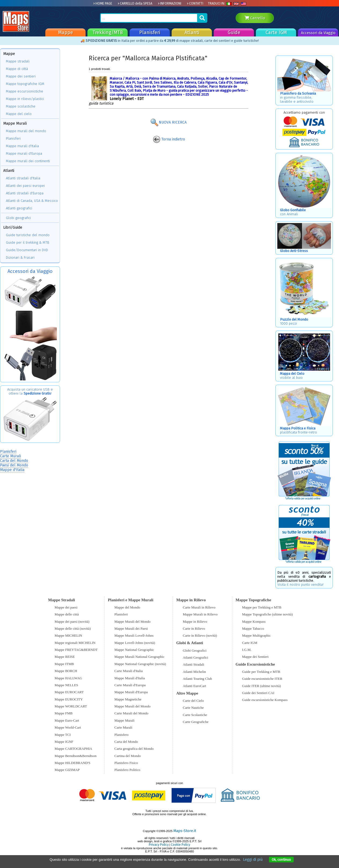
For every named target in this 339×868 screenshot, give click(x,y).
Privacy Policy (159, 845)
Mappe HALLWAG (69, 678)
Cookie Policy (180, 845)
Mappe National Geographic (134, 650)
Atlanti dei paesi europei (25, 186)
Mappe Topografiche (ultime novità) (268, 614)
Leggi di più (253, 860)
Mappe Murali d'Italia (130, 678)
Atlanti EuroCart (195, 686)
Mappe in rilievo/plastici (25, 99)
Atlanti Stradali (194, 664)
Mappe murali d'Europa (24, 153)
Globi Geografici (195, 650)
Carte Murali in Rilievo (199, 607)
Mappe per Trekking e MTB (262, 607)
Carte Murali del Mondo (132, 713)
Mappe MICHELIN (69, 635)
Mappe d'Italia (12, 470)
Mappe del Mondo (127, 607)
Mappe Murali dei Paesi (131, 628)
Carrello (255, 18)
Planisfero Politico (127, 770)
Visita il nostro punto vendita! (300, 585)
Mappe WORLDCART (71, 706)
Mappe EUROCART (69, 692)
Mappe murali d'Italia (22, 146)
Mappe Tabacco (253, 628)
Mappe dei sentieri (21, 76)
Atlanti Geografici (196, 657)
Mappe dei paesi (66, 607)
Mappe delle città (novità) (73, 628)
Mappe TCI (63, 735)
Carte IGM (276, 32)
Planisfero (122, 735)
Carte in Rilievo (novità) (200, 635)
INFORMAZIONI (170, 3)
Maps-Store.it (185, 831)
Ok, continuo (281, 860)
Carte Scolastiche (195, 715)
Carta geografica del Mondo (134, 749)
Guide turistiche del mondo (28, 235)
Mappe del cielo (19, 114)
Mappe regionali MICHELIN (75, 643)
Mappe (66, 32)
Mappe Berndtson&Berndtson (76, 756)
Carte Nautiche (193, 708)
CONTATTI (195, 3)
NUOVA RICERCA (168, 122)
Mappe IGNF (64, 742)
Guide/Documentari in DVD (27, 250)
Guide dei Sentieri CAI (258, 693)
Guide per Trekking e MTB (261, 672)
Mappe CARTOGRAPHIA (73, 749)
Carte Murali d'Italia (129, 671)
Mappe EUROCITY (69, 699)
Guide (234, 32)
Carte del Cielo (194, 701)
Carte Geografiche (196, 722)
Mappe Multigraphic (257, 635)
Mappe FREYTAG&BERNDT (76, 650)
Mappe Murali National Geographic (140, 657)
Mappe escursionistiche (25, 91)
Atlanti (192, 32)
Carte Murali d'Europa (130, 685)
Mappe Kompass (254, 622)
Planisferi (150, 32)
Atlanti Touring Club (198, 679)
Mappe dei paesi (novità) (72, 622)
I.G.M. (247, 650)
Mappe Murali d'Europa (131, 692)
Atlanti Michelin (194, 672)
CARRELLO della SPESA (135, 3)
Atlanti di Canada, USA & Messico (32, 201)
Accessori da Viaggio (318, 33)
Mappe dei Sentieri (255, 657)
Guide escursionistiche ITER (262, 679)
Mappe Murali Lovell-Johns (134, 635)
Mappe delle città (67, 614)
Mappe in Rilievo (195, 622)
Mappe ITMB (64, 664)
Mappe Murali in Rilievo (200, 614)
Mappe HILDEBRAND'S (73, 763)
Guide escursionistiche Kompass (265, 700)
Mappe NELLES (67, 685)
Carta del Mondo (14, 461)
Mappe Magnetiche (128, 699)
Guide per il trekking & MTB (28, 242)
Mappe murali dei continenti (28, 161)
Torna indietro (169, 139)
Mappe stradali (18, 61)
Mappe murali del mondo (26, 131)
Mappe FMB (64, 713)
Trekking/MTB (108, 32)
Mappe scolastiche (21, 106)
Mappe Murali (125, 720)
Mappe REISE (65, 657)
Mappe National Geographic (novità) (140, 664)
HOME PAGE (103, 3)
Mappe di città (17, 69)
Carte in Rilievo (194, 628)
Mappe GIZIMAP (67, 770)
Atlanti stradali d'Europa (25, 193)
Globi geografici (18, 218)
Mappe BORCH (66, 671)
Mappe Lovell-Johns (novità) (135, 643)
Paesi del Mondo (14, 465)
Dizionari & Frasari (20, 257)
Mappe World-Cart (68, 727)
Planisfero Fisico (126, 763)
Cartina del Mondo (128, 756)
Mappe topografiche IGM (25, 84)
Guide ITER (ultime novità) (262, 686)
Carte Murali (10, 456)
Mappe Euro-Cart (67, 720)
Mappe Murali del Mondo (133, 622)
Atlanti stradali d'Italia (23, 178)
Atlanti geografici (19, 208)
